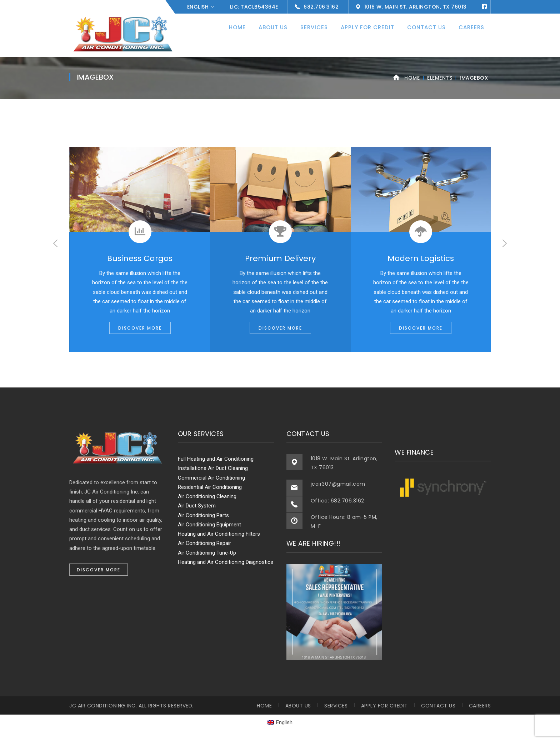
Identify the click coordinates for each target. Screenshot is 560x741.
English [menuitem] (284, 722)
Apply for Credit (384, 706)
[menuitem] (280, 723)
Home (412, 78)
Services (336, 706)
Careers (480, 706)
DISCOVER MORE (140, 328)
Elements (440, 78)
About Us (298, 706)
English (198, 7)
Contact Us (438, 706)
